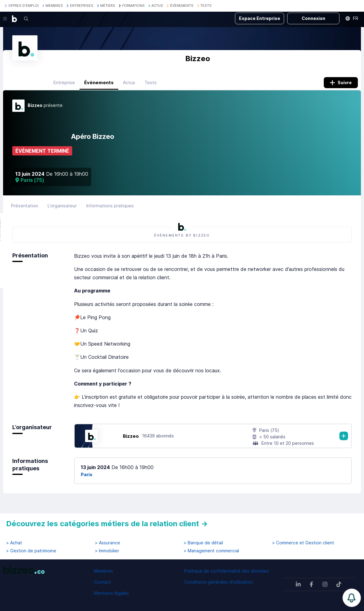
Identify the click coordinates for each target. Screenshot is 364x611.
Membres (104, 571)
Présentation (24, 210)
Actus (129, 87)
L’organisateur (62, 210)
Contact (102, 582)
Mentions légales (112, 593)
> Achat (14, 543)
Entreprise (64, 87)
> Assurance (108, 543)
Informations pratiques (110, 210)
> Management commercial (211, 551)
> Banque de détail (203, 543)
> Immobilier (107, 551)
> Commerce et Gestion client (303, 543)
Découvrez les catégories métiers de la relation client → (107, 524)
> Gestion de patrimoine (31, 551)
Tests (151, 87)
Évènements (99, 87)
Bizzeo (131, 441)
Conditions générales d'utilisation (219, 582)
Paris (87, 479)
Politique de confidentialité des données (227, 571)
